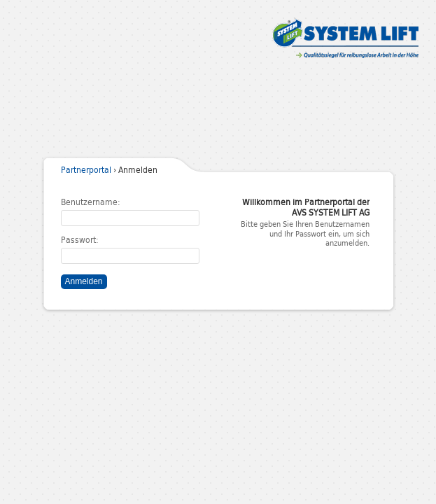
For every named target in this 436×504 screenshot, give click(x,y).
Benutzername (89, 204)
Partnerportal (86, 172)
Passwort (78, 242)
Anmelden (84, 281)
